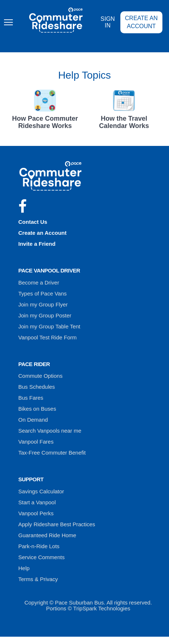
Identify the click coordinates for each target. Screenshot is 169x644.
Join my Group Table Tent (49, 326)
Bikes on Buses (37, 409)
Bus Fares (31, 398)
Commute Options (40, 376)
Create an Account (142, 22)
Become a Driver (39, 283)
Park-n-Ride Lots (39, 546)
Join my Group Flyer (43, 304)
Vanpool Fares (36, 442)
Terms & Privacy (38, 579)
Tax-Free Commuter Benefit (52, 453)
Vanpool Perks (36, 513)
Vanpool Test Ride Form (48, 337)
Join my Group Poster (45, 315)
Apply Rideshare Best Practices (57, 524)
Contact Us (33, 222)
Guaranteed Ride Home (47, 535)
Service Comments (42, 557)
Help (24, 568)
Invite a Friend (37, 244)
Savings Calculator (41, 491)
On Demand (33, 420)
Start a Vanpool (37, 502)
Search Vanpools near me (50, 431)
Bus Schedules (37, 387)
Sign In (108, 22)
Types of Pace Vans (42, 293)
